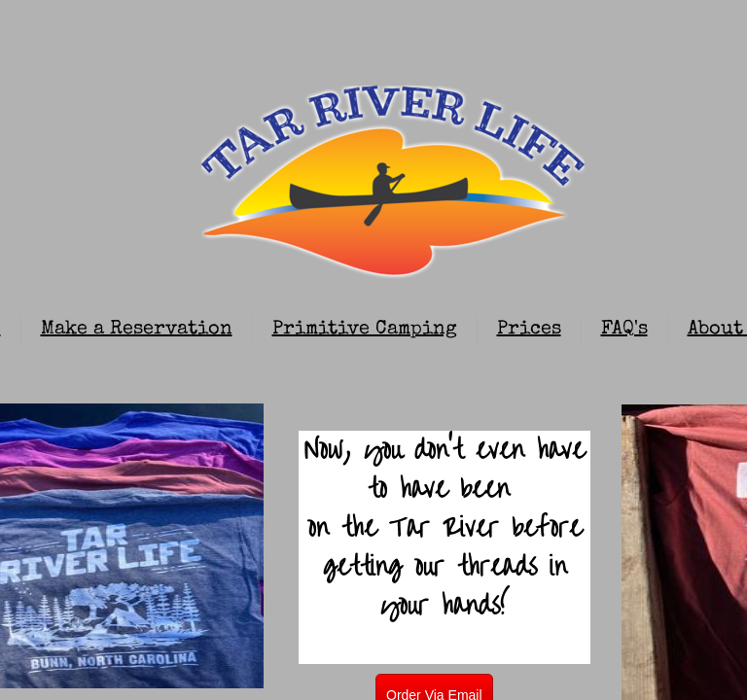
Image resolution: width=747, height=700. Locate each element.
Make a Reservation (137, 330)
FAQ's (624, 330)
